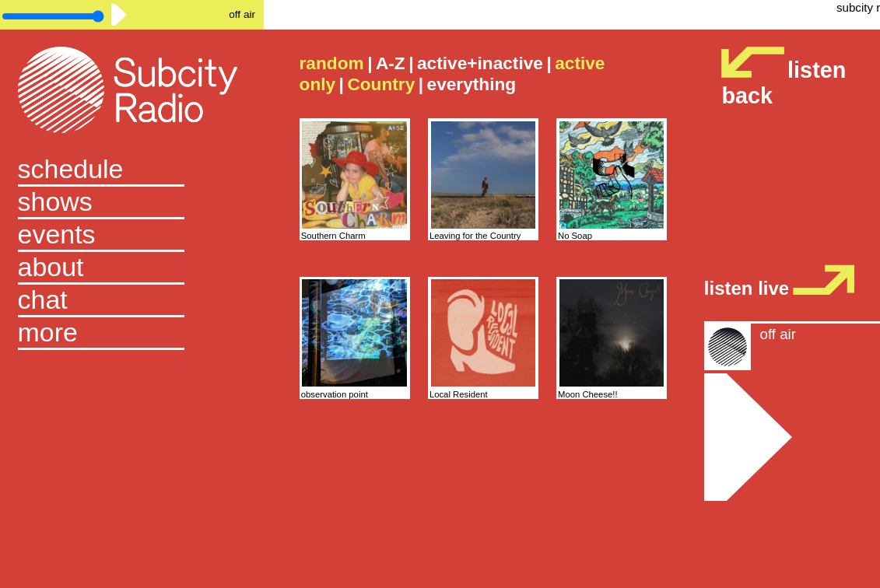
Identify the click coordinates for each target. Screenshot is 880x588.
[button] (132, 334)
